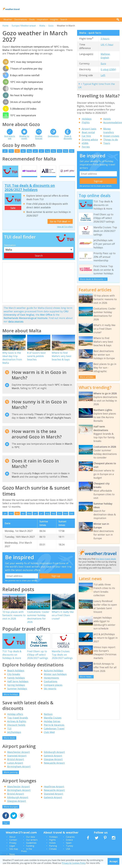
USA (68, 853)
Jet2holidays (14, 736)
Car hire (86, 136)
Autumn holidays (53, 675)
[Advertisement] (71, 9)
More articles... (87, 377)
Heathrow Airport (54, 791)
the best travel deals (106, 559)
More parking (11, 777)
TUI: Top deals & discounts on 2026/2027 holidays (30, 192)
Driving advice (90, 139)
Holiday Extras (52, 726)
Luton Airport (15, 767)
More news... (86, 677)
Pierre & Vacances (54, 729)
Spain (69, 847)
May (29, 151)
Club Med (49, 736)
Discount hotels (16, 729)
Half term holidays (18, 686)
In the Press (27, 854)
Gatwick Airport (53, 760)
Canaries (70, 841)
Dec (72, 151)
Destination (10, 249)
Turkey (70, 850)
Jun (35, 151)
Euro (103, 63)
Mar (17, 151)
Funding (30, 850)
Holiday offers (15, 718)
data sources (16, 326)
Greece (69, 844)
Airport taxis (89, 129)
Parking (53, 850)
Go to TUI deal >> (60, 226)
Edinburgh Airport (54, 756)
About (12, 841)
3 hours (105, 39)
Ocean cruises (111, 136)
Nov (66, 151)
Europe (15, 26)
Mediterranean (28, 26)
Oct (59, 151)
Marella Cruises (53, 722)
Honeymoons (51, 682)
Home (5, 26)
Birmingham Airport (19, 771)
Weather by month (24, 137)
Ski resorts (50, 693)
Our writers (32, 844)
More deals (9, 742)
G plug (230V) (108, 69)
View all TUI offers (65, 231)
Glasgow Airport (53, 764)
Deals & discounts (68, 137)
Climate (53, 853)
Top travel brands (18, 722)
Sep (53, 151)
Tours (107, 143)
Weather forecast (39, 137)
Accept (114, 861)
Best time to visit (10, 137)
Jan (5, 151)
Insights (54, 20)
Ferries (86, 147)
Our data (30, 841)
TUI (9, 733)
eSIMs (85, 143)
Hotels (107, 119)
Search (64, 20)
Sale (13, 212)
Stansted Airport (17, 760)
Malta (42, 26)
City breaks (14, 679)
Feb (11, 151)
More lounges (11, 811)
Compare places (53, 689)
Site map (14, 853)
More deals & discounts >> (93, 279)
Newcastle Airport (54, 767)
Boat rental (88, 132)
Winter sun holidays (55, 679)
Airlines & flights (17, 726)
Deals (32, 20)
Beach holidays (16, 675)
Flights (86, 122)
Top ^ (6, 827)
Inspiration (42, 20)
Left (103, 75)
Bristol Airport (16, 764)
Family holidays (16, 682)
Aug (47, 151)
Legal (12, 850)
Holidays (87, 119)
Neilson (48, 718)
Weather (8, 20)
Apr (23, 151)
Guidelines (31, 847)
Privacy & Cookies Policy (74, 863)
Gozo (51, 26)
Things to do (111, 139)
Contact (13, 844)
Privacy (13, 847)
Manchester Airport (19, 756)
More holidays (11, 699)
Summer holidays (17, 693)
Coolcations (51, 686)
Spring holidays (16, 689)
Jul (41, 151)
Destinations (21, 20)
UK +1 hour (107, 44)
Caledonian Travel (54, 733)
